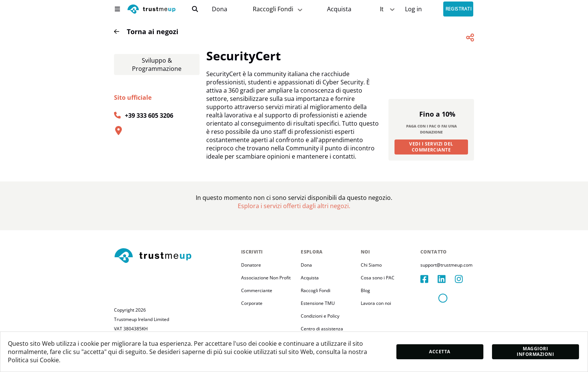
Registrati (459, 9)
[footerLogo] (175, 272)
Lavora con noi (376, 319)
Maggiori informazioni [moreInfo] (535, 351)
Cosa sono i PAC (378, 293)
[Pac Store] (339, 9)
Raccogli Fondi (316, 306)
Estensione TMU (318, 319)
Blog (365, 306)
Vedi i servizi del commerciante (431, 163)
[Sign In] (413, 9)
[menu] (117, 9)
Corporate (252, 319)
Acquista (339, 9)
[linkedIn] (446, 295)
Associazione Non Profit (266, 293)
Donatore (251, 281)
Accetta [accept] (439, 352)
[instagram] (463, 295)
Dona (220, 9)
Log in (413, 9)
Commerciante (257, 306)
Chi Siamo (371, 281)
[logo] (151, 10)
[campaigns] (220, 9)
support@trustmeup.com (446, 281)
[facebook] (429, 295)
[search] (195, 9)
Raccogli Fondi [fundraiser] (278, 9)
